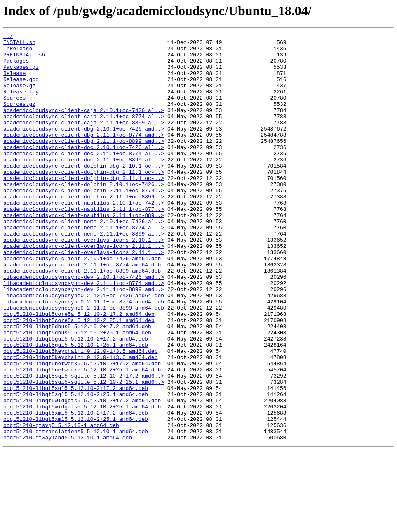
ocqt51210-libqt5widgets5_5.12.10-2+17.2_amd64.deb (82, 474)
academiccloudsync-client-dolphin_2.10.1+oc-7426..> (84, 215)
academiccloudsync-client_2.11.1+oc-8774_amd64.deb (82, 311)
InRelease (18, 52)
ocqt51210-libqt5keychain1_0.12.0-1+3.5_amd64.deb (80, 415)
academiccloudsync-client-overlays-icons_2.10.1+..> (84, 282)
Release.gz (19, 96)
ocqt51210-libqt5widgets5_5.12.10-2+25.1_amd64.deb (82, 482)
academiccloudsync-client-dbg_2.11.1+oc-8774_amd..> (84, 156)
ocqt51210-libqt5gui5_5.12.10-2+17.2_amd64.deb (76, 400)
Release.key (21, 104)
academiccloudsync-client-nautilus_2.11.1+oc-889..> (84, 252)
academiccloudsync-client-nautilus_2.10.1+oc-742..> (84, 237)
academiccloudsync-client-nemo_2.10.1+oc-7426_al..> (84, 259)
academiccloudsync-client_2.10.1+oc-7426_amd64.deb (82, 304)
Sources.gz (19, 119)
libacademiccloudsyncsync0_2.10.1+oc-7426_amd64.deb (84, 348)
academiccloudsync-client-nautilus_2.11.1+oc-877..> (84, 245)
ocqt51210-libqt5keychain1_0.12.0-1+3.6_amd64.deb (80, 422)
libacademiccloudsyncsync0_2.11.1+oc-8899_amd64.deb (84, 363)
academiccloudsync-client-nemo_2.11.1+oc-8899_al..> (84, 274)
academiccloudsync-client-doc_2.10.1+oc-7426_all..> (84, 170)
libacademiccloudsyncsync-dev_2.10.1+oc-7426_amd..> (84, 326)
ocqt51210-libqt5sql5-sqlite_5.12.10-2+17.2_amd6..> (84, 445)
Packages (16, 67)
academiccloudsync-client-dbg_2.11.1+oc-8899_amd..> (84, 163)
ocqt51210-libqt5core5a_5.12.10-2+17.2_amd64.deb (79, 371)
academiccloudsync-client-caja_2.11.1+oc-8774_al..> (84, 133)
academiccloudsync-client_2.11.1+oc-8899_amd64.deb (82, 319)
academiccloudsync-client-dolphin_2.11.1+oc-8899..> (84, 230)
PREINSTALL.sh (24, 59)
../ (8, 37)
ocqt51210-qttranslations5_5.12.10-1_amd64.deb (76, 511)
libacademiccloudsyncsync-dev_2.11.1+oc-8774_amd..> (84, 334)
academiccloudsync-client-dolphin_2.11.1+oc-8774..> (84, 222)
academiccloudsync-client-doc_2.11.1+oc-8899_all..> (84, 185)
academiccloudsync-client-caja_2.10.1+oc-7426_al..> (84, 126)
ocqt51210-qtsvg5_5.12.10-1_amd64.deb (61, 504)
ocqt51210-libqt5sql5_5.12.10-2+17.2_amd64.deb (76, 460)
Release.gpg (21, 89)
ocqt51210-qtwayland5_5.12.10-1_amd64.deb (68, 519)
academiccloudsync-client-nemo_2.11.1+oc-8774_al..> (84, 267)
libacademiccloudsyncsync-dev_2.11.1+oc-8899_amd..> (84, 341)
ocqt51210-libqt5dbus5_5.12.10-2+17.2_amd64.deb (77, 385)
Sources (15, 111)
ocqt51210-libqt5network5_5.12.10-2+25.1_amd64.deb (82, 437)
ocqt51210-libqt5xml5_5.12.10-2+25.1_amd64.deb (76, 497)
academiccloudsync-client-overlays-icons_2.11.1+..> (84, 289)
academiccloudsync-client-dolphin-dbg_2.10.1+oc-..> (84, 193)
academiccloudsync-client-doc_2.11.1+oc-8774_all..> (84, 178)
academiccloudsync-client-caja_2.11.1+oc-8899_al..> (84, 141)
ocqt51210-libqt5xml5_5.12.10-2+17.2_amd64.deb (76, 489)
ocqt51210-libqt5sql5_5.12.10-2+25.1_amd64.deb (76, 467)
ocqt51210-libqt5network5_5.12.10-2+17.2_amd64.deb (82, 430)
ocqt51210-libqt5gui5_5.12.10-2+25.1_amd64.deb (76, 408)
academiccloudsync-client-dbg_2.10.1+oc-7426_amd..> (84, 148)
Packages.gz (21, 74)
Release (15, 82)
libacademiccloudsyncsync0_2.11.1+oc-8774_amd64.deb (84, 356)
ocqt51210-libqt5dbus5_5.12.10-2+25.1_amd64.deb (77, 393)
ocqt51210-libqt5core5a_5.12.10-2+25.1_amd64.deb (79, 378)
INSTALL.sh (19, 44)
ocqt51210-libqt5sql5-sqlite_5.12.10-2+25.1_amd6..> (84, 452)
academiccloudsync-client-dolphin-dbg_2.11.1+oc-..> (84, 200)
